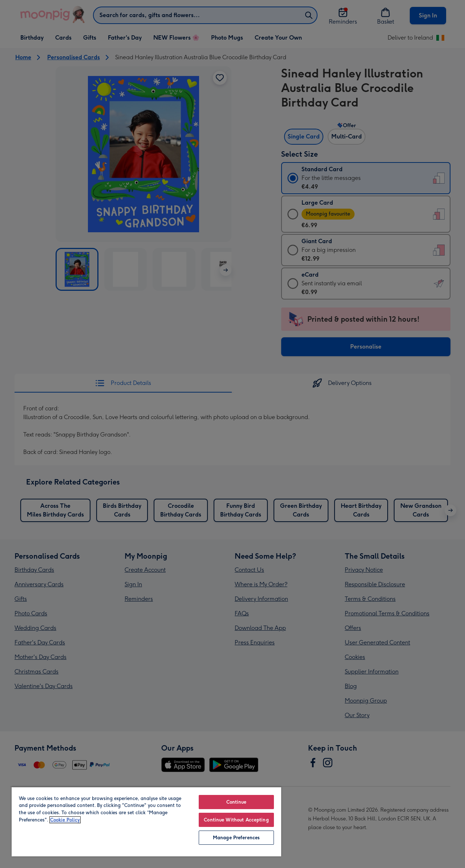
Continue (236, 802)
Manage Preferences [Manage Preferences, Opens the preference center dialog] (236, 838)
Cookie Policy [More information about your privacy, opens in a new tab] (65, 820)
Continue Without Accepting (236, 820)
